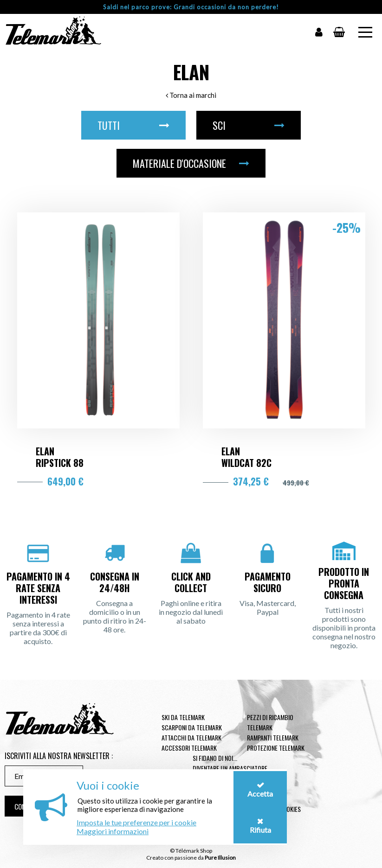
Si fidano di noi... (215, 758)
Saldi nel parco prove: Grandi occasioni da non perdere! (191, 7)
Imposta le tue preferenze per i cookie (136, 822)
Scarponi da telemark (192, 727)
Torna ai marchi (191, 95)
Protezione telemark (276, 748)
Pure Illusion (220, 858)
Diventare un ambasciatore (230, 768)
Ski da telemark (183, 717)
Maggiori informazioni (113, 831)
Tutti (133, 125)
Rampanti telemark (273, 737)
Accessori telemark (189, 748)
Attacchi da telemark (191, 737)
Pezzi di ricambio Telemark (270, 722)
